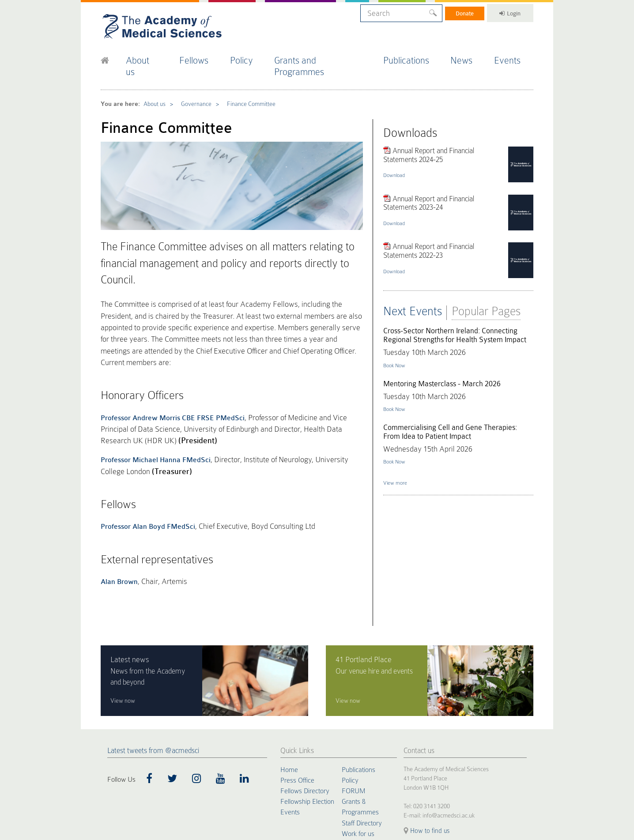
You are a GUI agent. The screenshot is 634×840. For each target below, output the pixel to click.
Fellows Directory (305, 704)
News (469, 57)
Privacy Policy (146, 780)
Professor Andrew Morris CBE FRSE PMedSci (173, 353)
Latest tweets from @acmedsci (153, 664)
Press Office (297, 693)
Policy (251, 57)
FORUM (353, 704)
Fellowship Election (307, 715)
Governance (190, 86)
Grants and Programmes (328, 57)
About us (149, 57)
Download (396, 151)
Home (289, 683)
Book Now (396, 337)
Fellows (203, 57)
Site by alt (523, 773)
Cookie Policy (114, 780)
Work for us (358, 746)
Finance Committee (242, 86)
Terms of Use (178, 780)
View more (397, 459)
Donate (457, 12)
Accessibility (208, 780)
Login (507, 12)
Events (515, 57)
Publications (414, 57)
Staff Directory (362, 736)
